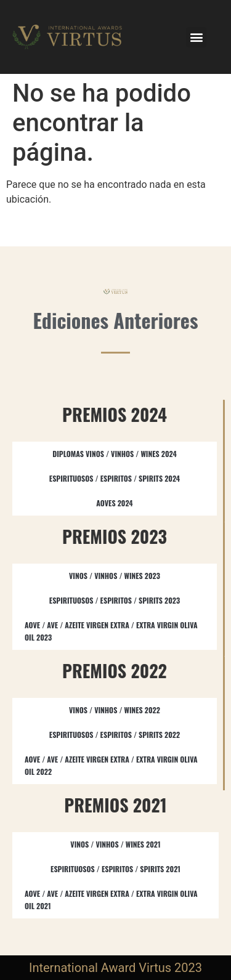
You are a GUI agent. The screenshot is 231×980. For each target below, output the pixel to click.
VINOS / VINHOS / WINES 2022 (115, 710)
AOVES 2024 (114, 503)
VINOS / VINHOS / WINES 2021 (115, 844)
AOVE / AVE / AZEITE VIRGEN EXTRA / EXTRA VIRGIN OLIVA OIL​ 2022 (111, 765)
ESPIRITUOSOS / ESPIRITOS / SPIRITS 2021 (115, 869)
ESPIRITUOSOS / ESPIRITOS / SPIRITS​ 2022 (115, 735)
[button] (196, 37)
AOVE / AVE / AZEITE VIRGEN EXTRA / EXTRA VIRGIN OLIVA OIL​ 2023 (111, 631)
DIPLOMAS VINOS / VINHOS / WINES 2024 (115, 454)
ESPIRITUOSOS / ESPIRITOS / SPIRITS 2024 (115, 478)
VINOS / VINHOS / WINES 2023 (115, 576)
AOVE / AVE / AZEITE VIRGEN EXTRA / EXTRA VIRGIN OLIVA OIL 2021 (111, 900)
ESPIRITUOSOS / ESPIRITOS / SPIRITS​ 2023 (115, 600)
